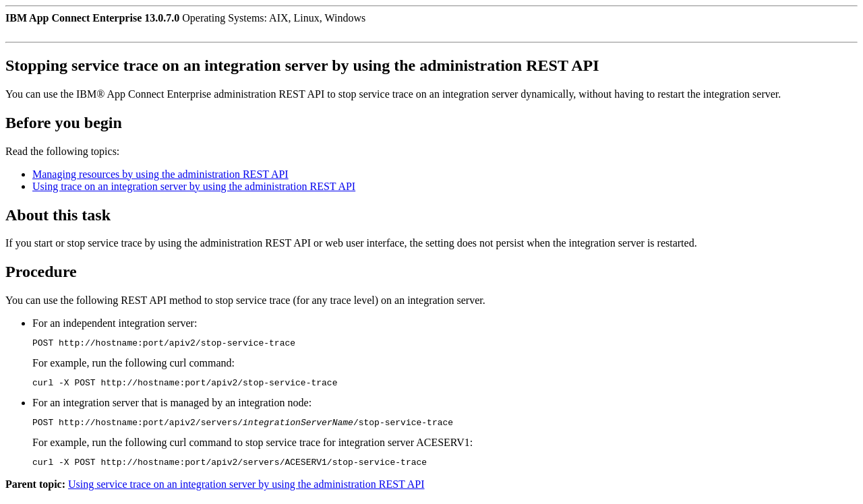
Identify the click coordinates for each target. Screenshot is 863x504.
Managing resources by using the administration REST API (160, 174)
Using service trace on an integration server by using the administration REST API (246, 492)
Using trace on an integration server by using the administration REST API (194, 186)
